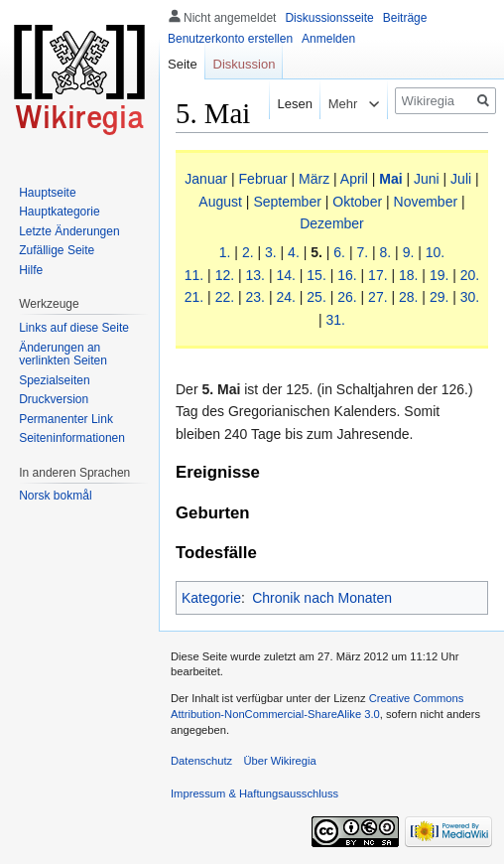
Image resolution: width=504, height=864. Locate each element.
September (287, 202)
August (220, 202)
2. (248, 252)
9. (409, 252)
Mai (390, 179)
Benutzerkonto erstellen (230, 39)
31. (336, 320)
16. (347, 275)
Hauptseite (47, 193)
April (354, 179)
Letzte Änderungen (69, 231)
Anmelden (328, 39)
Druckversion (54, 399)
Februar (263, 179)
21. (194, 297)
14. (285, 275)
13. (255, 275)
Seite (183, 64)
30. (470, 297)
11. (194, 275)
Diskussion (245, 64)
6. (339, 252)
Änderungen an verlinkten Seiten (63, 355)
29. (439, 297)
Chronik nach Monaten (322, 598)
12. (225, 275)
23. (255, 297)
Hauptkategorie (59, 212)
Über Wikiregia (279, 761)
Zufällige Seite (57, 250)
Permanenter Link (66, 419)
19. (439, 275)
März (314, 179)
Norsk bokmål (55, 496)
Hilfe (31, 270)
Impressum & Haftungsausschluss (254, 793)
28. (408, 297)
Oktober (357, 202)
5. (316, 252)
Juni (427, 179)
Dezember (332, 223)
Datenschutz (201, 761)
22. (225, 297)
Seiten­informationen (72, 438)
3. (271, 252)
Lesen (285, 104)
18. (408, 275)
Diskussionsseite (329, 18)
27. (378, 297)
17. (378, 275)
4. (294, 252)
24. (285, 297)
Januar (206, 179)
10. (435, 252)
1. (225, 252)
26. (347, 297)
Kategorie (211, 598)
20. (470, 275)
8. (386, 252)
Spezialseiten (54, 380)
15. (316, 275)
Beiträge (405, 18)
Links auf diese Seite (74, 328)
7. (362, 252)
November (426, 202)
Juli (461, 179)
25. (316, 297)
